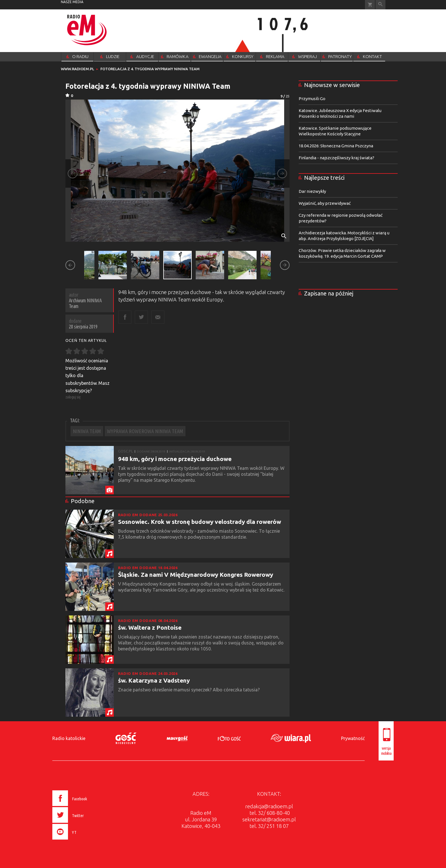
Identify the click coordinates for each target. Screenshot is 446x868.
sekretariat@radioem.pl (269, 819)
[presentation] (82, 840)
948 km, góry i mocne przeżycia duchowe (175, 459)
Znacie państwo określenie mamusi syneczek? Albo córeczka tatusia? (189, 690)
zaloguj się (73, 397)
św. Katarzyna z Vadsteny (154, 680)
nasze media (72, 2)
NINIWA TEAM (87, 431)
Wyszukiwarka (380, 5)
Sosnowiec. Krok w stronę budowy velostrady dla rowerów (200, 522)
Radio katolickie (69, 738)
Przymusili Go (312, 99)
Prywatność (353, 738)
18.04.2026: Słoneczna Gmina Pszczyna (336, 146)
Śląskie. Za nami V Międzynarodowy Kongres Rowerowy (196, 574)
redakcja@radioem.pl (269, 806)
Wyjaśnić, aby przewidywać (325, 203)
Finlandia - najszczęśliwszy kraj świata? (336, 158)
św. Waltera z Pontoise (150, 627)
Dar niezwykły (312, 191)
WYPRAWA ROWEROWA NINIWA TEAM (145, 431)
